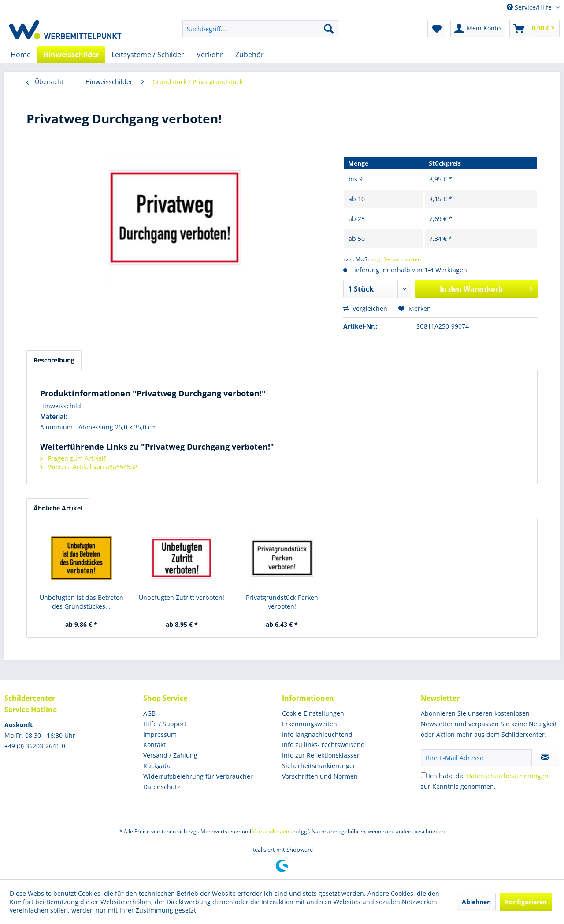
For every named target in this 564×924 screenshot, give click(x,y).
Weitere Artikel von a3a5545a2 (89, 467)
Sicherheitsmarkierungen (319, 766)
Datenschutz (162, 787)
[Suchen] (329, 29)
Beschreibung (54, 360)
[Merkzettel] (437, 29)
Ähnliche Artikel (58, 508)
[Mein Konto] (478, 29)
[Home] (21, 55)
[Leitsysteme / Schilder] (148, 55)
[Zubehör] (250, 55)
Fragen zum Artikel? (73, 458)
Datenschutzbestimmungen (508, 776)
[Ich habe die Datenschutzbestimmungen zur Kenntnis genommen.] (424, 775)
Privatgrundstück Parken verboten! (282, 602)
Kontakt (154, 745)
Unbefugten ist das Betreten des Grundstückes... (82, 602)
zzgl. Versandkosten (396, 259)
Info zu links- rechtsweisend (323, 745)
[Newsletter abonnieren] (545, 758)
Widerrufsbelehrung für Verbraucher (198, 776)
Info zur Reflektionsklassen (321, 755)
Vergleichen (365, 309)
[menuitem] (260, 29)
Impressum (160, 734)
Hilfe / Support (165, 724)
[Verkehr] (210, 55)
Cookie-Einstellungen (313, 713)
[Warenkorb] (534, 29)
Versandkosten (271, 831)
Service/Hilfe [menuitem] (530, 7)
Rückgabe (158, 766)
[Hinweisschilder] (71, 55)
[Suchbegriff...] (260, 29)
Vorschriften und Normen (320, 776)
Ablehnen (476, 902)
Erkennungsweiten (310, 724)
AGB (149, 713)
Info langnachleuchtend (317, 734)
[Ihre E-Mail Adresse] (476, 758)
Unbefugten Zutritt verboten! (182, 597)
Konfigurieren (526, 902)
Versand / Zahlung (170, 755)
